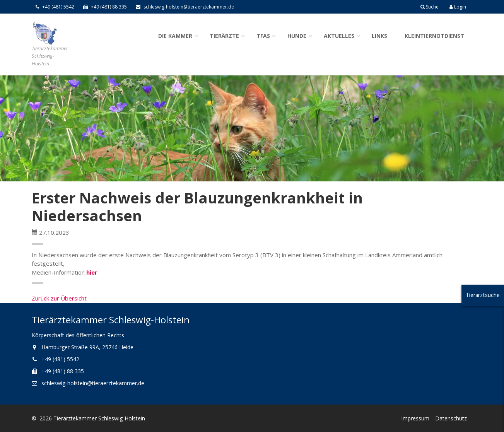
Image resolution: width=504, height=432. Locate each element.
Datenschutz (451, 418)
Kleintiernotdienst (434, 36)
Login (458, 7)
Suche (430, 7)
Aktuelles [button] (339, 36)
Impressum (415, 418)
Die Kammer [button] (175, 36)
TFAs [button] (263, 36)
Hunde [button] (297, 36)
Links (379, 36)
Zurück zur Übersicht (59, 298)
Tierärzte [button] (224, 36)
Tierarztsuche (483, 295)
